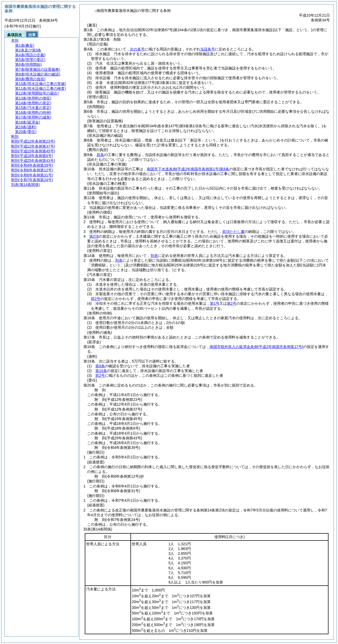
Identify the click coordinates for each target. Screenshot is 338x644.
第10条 (101, 371)
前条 (100, 155)
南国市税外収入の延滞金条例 (257, 347)
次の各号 (137, 49)
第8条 (100, 366)
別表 (154, 256)
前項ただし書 (233, 232)
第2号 (232, 303)
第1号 (215, 303)
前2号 (96, 299)
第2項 (94, 236)
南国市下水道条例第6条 (188, 169)
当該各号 (208, 49)
